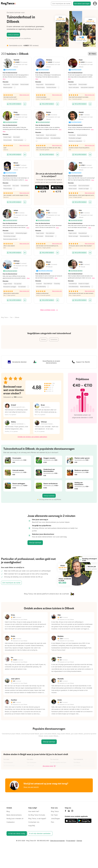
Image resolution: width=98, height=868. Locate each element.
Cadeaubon (11, 822)
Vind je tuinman (13, 35)
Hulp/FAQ (32, 826)
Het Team (54, 815)
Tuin (11, 317)
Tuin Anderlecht (78, 759)
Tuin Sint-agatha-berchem (58, 762)
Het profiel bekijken (14, 104)
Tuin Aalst (6, 759)
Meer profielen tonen (49, 310)
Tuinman (43, 339)
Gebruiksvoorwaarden (58, 841)
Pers (52, 822)
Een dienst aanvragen (82, 4)
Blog (8, 811)
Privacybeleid (71, 841)
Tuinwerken (54, 339)
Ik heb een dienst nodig (17, 833)
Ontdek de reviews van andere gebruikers (32, 437)
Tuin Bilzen (77, 762)
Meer (4, 79)
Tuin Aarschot (54, 759)
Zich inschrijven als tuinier (61, 4)
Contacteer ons (34, 822)
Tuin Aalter (30, 759)
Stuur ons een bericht (31, 787)
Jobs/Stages (55, 818)
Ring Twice (4, 317)
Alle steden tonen (49, 766)
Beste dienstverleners (14, 815)
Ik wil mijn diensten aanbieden (40, 833)
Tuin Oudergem (31, 762)
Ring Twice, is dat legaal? (37, 818)
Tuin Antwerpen (8, 762)
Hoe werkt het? (34, 811)
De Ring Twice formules (37, 815)
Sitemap (79, 841)
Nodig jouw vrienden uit (15, 818)
